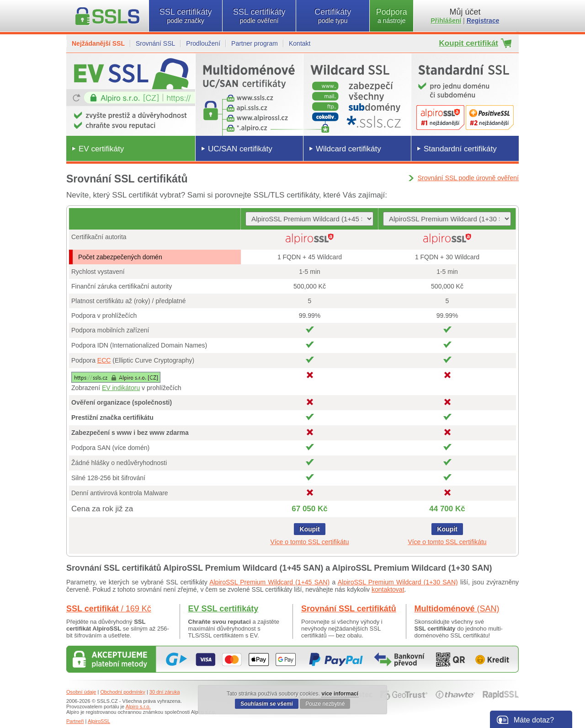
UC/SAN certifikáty (240, 149)
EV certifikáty (101, 149)
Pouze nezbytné (325, 704)
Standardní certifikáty (460, 149)
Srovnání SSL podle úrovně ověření (468, 178)
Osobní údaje (81, 692)
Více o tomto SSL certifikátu (309, 542)
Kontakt (300, 43)
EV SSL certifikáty (223, 609)
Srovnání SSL (155, 43)
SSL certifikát (109, 609)
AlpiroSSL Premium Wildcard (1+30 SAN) (398, 582)
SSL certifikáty (186, 16)
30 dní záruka (165, 692)
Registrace (483, 21)
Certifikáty (333, 16)
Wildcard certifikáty (348, 149)
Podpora (391, 16)
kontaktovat (388, 589)
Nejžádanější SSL (98, 43)
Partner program (255, 43)
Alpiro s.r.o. (138, 707)
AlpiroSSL (99, 721)
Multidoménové (457, 609)
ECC (104, 360)
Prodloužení (203, 43)
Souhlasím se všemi (267, 704)
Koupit (309, 529)
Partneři (75, 721)
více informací (340, 694)
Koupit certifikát (469, 43)
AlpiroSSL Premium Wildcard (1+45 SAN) (269, 582)
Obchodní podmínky (122, 692)
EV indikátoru (121, 388)
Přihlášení (446, 21)
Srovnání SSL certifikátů (349, 609)
